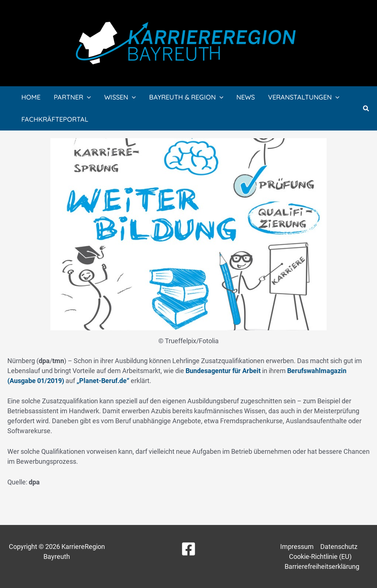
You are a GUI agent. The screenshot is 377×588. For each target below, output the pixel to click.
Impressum (297, 547)
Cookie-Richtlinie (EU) (320, 556)
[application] (87, 97)
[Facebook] (188, 549)
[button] (366, 109)
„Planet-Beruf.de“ (103, 381)
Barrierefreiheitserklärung (322, 566)
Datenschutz (339, 547)
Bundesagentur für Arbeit (223, 371)
